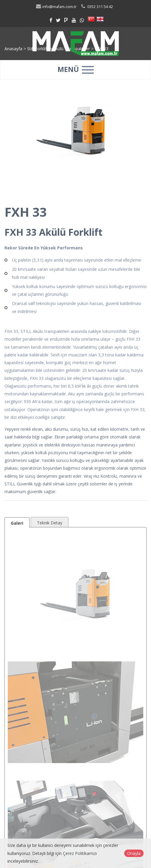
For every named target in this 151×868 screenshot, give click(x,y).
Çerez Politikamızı (80, 853)
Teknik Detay (50, 523)
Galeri (17, 523)
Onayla (134, 853)
